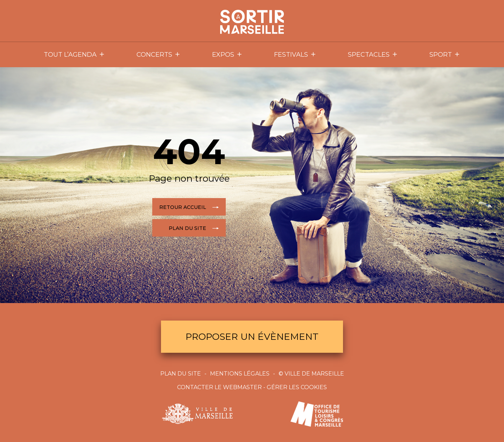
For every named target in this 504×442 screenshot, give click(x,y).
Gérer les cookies (297, 387)
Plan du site (181, 374)
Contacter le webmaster (219, 387)
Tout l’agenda (74, 55)
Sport (445, 55)
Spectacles (373, 55)
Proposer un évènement (252, 337)
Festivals (295, 55)
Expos (227, 55)
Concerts (159, 55)
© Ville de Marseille (311, 374)
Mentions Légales (240, 374)
